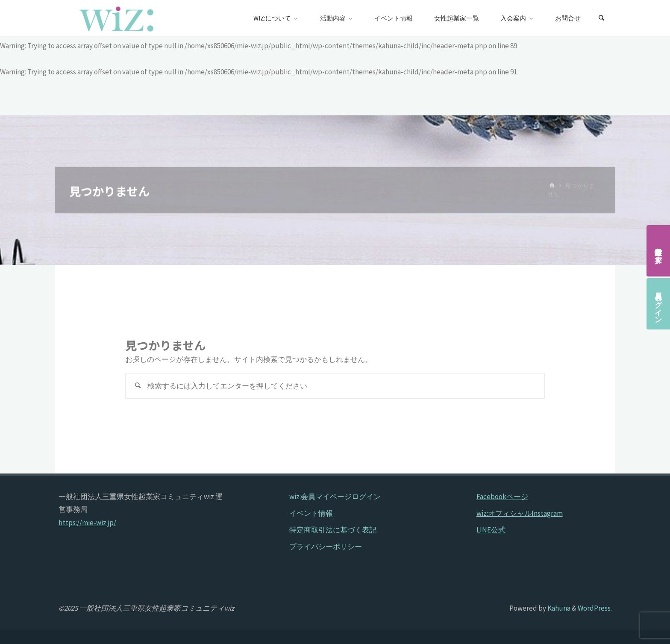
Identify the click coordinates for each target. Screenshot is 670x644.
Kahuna (558, 608)
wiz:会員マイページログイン (335, 497)
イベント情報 (311, 513)
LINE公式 (491, 530)
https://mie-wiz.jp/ (87, 523)
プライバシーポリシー (326, 547)
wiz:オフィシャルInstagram (520, 513)
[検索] (602, 18)
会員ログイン (658, 304)
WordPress (594, 608)
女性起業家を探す (658, 251)
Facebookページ (502, 497)
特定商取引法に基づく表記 (333, 530)
